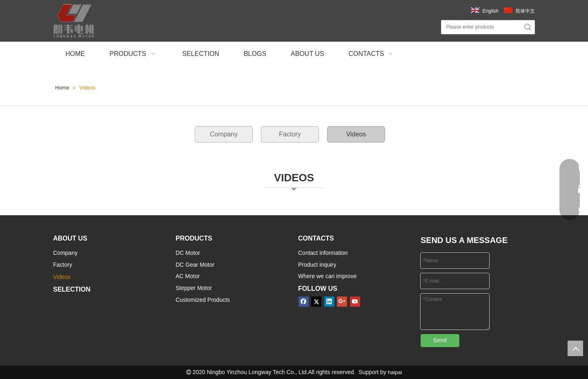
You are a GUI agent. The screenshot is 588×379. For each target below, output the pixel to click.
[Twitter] (316, 302)
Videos (356, 134)
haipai (395, 372)
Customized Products (203, 300)
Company (224, 134)
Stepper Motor (194, 288)
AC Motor (188, 276)
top (575, 348)
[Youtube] (355, 302)
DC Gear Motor (195, 265)
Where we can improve (327, 276)
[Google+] (342, 302)
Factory (290, 134)
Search (528, 27)
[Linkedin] (329, 302)
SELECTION (72, 289)
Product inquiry (317, 265)
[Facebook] (304, 302)
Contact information (323, 253)
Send (440, 340)
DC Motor (188, 253)
